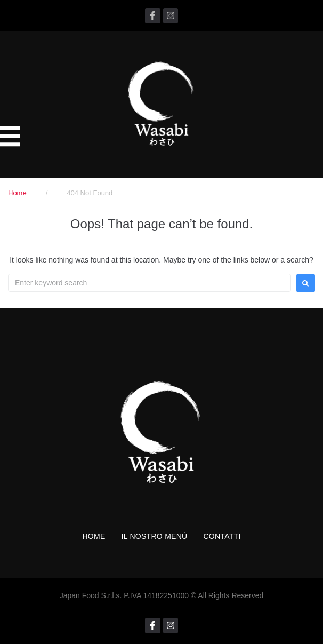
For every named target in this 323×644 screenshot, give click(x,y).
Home (17, 193)
